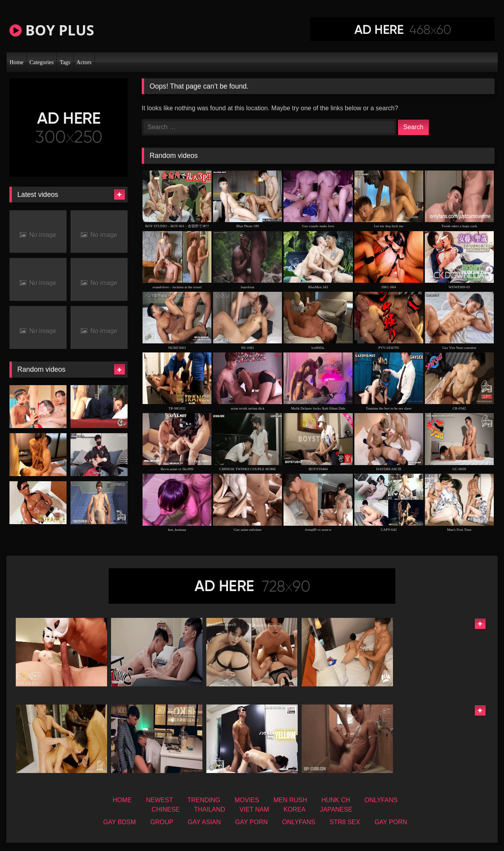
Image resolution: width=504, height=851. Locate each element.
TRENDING (204, 800)
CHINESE (166, 809)
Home (16, 62)
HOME (122, 800)
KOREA (295, 809)
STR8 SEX (345, 822)
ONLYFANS (381, 800)
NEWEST (159, 800)
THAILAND (210, 809)
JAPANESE (336, 809)
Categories (42, 62)
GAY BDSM (120, 822)
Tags (65, 62)
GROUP (162, 822)
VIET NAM (254, 809)
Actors (84, 62)
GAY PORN (251, 822)
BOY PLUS (52, 30)
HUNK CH (336, 800)
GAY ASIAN (204, 822)
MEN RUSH (290, 800)
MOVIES (247, 800)
